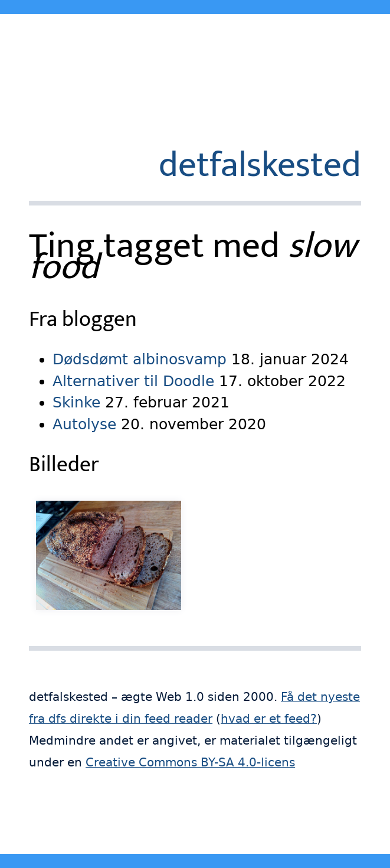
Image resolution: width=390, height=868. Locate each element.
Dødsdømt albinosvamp (140, 359)
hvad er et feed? (269, 719)
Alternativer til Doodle (133, 381)
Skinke (76, 402)
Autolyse (84, 424)
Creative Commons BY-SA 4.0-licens (190, 763)
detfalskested (260, 165)
